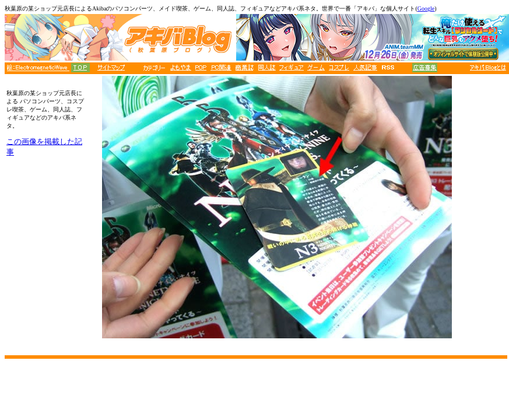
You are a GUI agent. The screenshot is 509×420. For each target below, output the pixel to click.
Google (426, 8)
